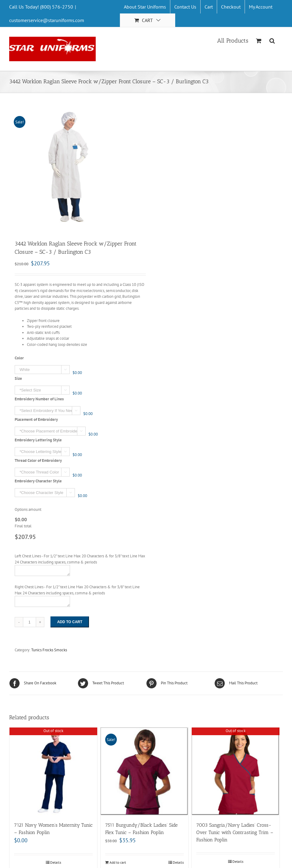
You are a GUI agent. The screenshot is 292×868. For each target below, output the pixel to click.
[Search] (272, 40)
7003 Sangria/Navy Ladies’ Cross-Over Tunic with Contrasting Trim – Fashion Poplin (235, 832)
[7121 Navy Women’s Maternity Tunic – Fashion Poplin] (53, 771)
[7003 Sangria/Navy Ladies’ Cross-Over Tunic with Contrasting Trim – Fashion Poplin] (236, 771)
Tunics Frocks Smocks (49, 650)
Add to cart (70, 622)
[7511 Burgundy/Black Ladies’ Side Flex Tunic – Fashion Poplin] (144, 771)
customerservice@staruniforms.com (47, 20)
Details (56, 862)
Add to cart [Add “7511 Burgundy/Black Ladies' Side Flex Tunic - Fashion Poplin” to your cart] (118, 862)
